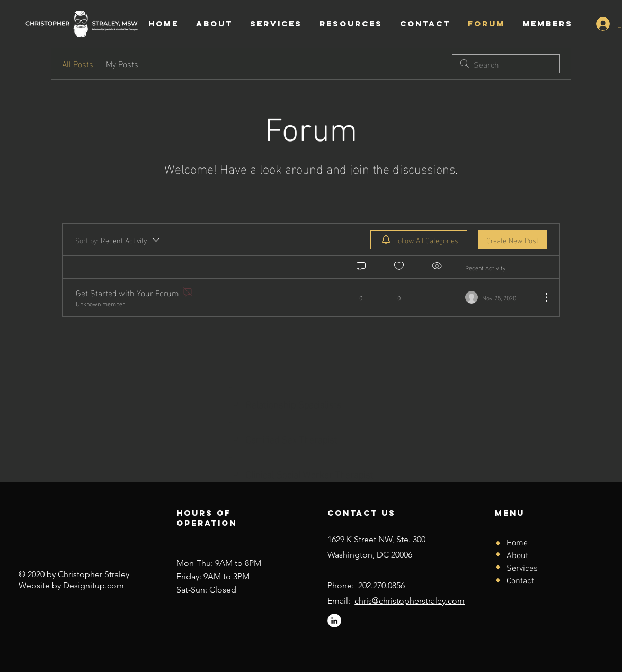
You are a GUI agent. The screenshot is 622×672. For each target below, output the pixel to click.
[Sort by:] (118, 240)
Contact (520, 581)
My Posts (122, 64)
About (517, 556)
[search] (506, 64)
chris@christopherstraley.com (410, 601)
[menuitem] (419, 240)
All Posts (78, 64)
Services (522, 569)
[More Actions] (541, 297)
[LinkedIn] (334, 621)
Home (517, 543)
